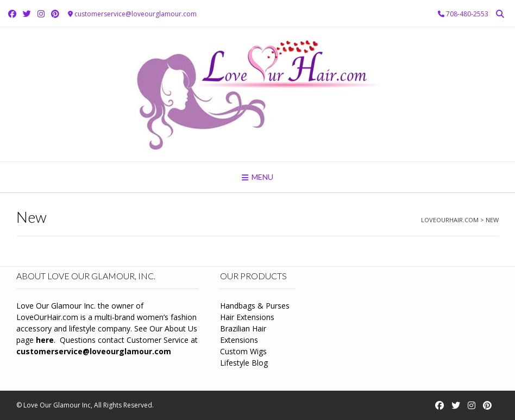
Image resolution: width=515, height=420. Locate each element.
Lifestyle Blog (244, 363)
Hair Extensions (247, 317)
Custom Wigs (243, 351)
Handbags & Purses (255, 306)
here (45, 340)
